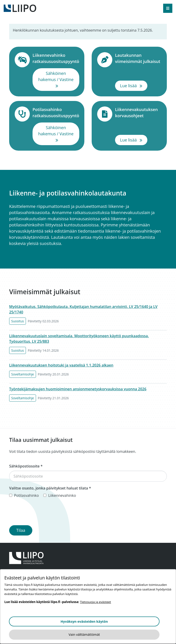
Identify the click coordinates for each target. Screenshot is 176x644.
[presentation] (44, 513)
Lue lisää (134, 85)
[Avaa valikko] (168, 8)
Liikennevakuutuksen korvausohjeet (138, 113)
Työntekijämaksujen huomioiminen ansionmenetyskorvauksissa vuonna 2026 (78, 389)
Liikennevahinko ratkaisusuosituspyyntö (56, 58)
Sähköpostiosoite (26, 466)
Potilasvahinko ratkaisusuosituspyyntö (56, 113)
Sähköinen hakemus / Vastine (59, 79)
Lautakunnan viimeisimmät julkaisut (138, 58)
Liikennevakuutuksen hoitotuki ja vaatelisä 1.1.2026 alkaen (61, 365)
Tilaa (21, 530)
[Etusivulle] (20, 8)
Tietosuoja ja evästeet (95, 602)
